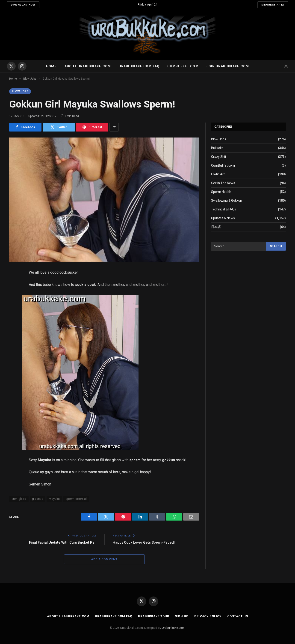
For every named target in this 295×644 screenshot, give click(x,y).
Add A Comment (104, 559)
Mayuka (54, 499)
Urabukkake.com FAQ (139, 66)
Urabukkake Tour (154, 616)
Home (51, 66)
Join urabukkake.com (228, 66)
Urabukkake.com (173, 628)
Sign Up (182, 616)
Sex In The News (223, 183)
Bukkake (217, 148)
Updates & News (223, 218)
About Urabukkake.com (88, 66)
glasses (38, 499)
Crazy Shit (219, 157)
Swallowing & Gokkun (227, 201)
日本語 (216, 227)
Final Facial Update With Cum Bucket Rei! (63, 542)
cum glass (19, 499)
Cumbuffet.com (183, 66)
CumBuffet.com (223, 165)
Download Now (23, 5)
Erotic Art (218, 174)
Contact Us (238, 616)
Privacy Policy (208, 616)
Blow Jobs (20, 91)
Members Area (273, 5)
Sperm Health (221, 192)
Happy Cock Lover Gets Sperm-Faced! (144, 542)
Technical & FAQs (224, 209)
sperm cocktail (76, 499)
